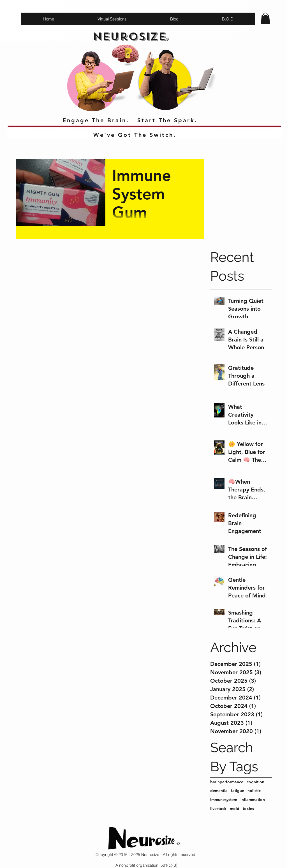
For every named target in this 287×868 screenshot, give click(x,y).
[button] (265, 18)
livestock (218, 809)
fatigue (238, 791)
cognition (255, 782)
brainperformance (227, 782)
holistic (254, 791)
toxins (248, 809)
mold (235, 809)
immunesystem (224, 800)
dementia (219, 791)
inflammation (253, 800)
